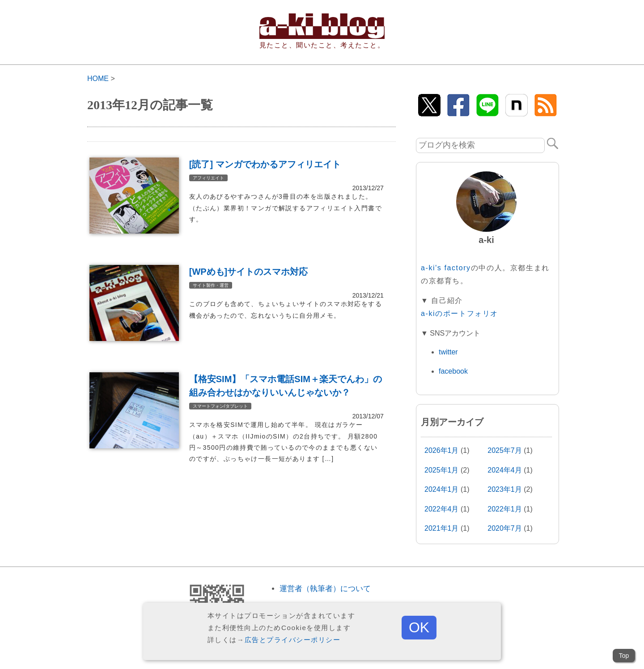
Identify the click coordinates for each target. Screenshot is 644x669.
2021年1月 (442, 528)
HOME (98, 79)
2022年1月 (505, 509)
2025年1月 (442, 470)
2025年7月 (505, 450)
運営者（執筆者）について (325, 589)
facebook (453, 371)
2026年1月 (442, 450)
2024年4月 (505, 470)
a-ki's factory (446, 268)
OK (419, 627)
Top (624, 656)
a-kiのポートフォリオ (460, 313)
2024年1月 (442, 489)
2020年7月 (505, 528)
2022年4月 (442, 509)
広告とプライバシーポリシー (293, 640)
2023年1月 (505, 489)
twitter (448, 352)
